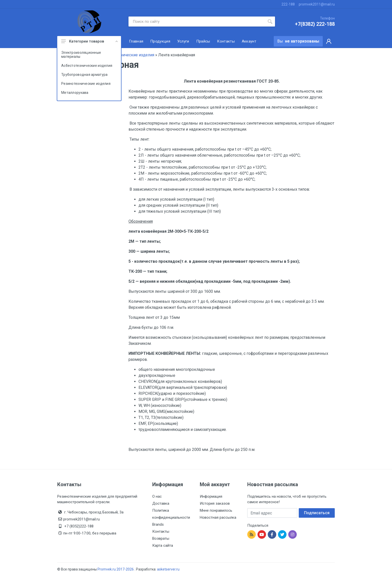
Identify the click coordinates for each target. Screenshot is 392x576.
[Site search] (197, 22)
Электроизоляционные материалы (81, 55)
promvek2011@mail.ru (317, 4)
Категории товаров (89, 41)
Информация (211, 496)
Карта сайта (163, 545)
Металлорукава (75, 93)
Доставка (161, 503)
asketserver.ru (168, 569)
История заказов (215, 503)
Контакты (161, 531)
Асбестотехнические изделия (87, 66)
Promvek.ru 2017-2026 (116, 569)
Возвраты (161, 538)
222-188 (288, 4)
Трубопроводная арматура (84, 75)
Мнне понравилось (216, 510)
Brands (158, 524)
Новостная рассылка (218, 517)
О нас (157, 496)
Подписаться (317, 513)
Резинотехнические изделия (86, 84)
